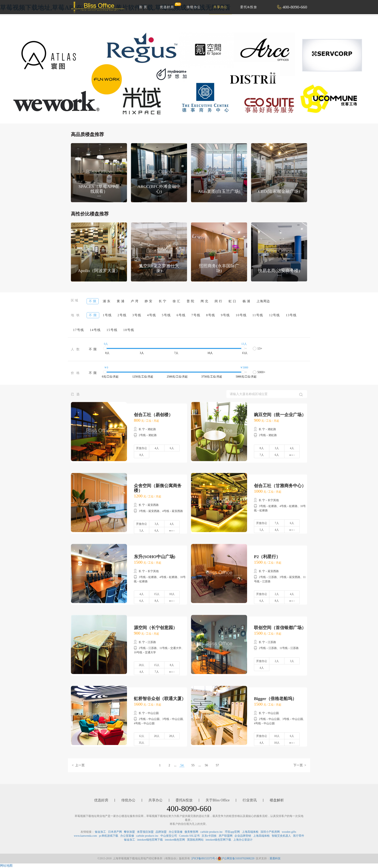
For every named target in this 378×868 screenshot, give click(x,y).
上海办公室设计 (243, 840)
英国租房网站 (195, 840)
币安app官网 (232, 832)
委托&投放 (249, 7)
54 (182, 765)
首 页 (143, 7)
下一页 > (300, 765)
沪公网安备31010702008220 (236, 858)
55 (193, 765)
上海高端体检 (250, 832)
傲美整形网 (191, 832)
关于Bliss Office (218, 800)
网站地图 (6, 866)
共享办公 (220, 7)
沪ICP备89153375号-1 (204, 858)
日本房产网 (115, 832)
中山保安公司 (169, 836)
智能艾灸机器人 (281, 836)
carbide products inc (212, 832)
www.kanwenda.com (85, 836)
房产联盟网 (226, 836)
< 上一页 (78, 765)
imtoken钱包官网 (175, 840)
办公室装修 (176, 832)
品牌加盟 (161, 832)
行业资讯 (250, 800)
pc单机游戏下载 (109, 836)
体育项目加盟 (145, 832)
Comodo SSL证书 (189, 836)
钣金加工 (100, 832)
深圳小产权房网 (270, 832)
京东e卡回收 (209, 836)
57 (217, 765)
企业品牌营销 (243, 836)
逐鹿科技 (275, 858)
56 (206, 765)
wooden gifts (289, 832)
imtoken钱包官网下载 (150, 840)
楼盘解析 (277, 800)
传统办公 (194, 7)
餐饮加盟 (129, 832)
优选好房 (169, 6)
